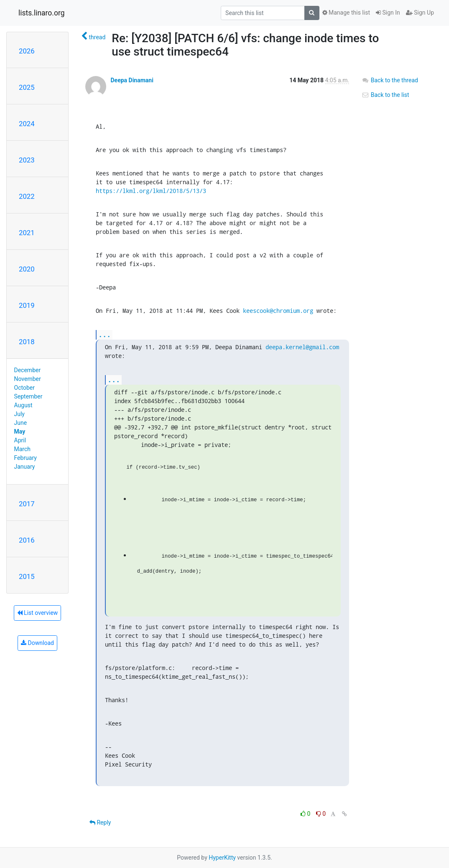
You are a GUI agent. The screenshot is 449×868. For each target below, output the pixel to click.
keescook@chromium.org (278, 311)
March (23, 449)
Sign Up (420, 13)
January (25, 467)
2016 (27, 540)
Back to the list (385, 95)
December (28, 370)
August (23, 405)
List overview (38, 613)
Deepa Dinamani (132, 80)
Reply (100, 822)
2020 (27, 269)
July (19, 414)
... (105, 334)
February (26, 458)
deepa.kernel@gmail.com (302, 347)
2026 (27, 51)
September (28, 396)
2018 (27, 342)
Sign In (388, 13)
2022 (27, 196)
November (28, 379)
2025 (27, 87)
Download (37, 643)
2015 (27, 576)
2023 (27, 160)
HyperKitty (222, 858)
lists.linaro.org (42, 13)
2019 (27, 305)
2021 (27, 233)
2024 (27, 124)
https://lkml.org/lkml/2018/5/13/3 (151, 191)
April (20, 440)
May (20, 431)
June (21, 423)
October (24, 388)
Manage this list (346, 13)
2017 (27, 504)
